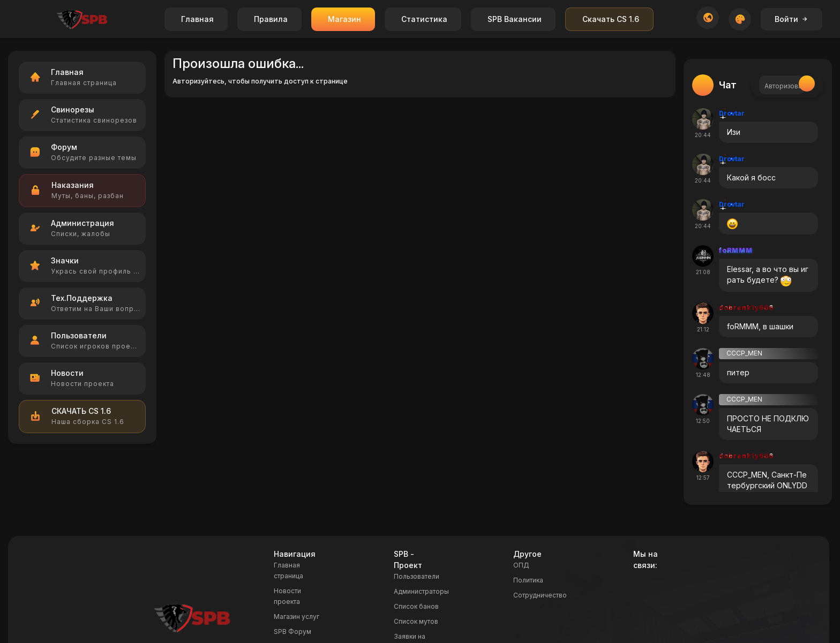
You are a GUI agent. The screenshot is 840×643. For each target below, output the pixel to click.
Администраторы (421, 591)
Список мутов (416, 621)
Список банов (416, 606)
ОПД (521, 565)
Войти (792, 19)
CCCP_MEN (744, 353)
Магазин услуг (297, 616)
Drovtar (732, 113)
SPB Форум (292, 631)
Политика (528, 580)
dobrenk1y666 (746, 308)
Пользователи (417, 576)
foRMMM (736, 250)
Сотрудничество (540, 595)
